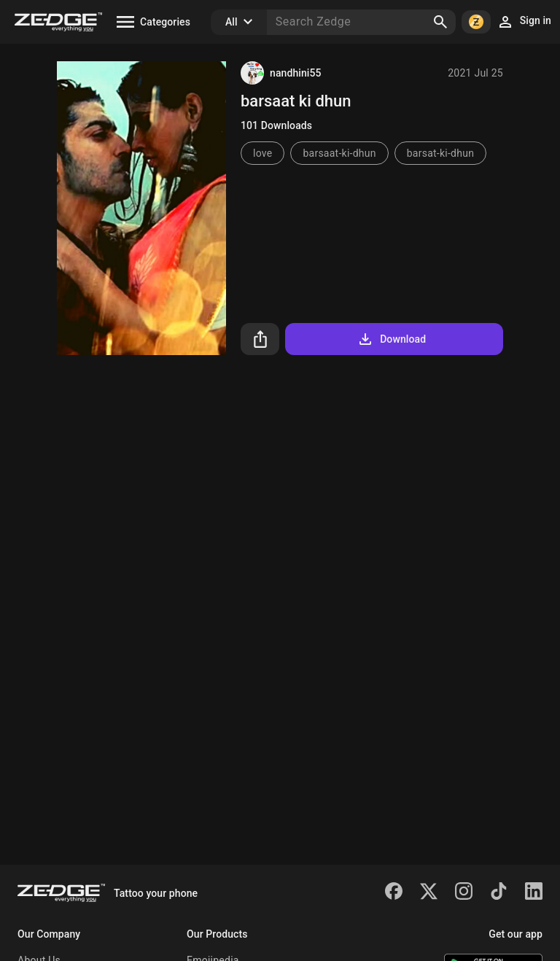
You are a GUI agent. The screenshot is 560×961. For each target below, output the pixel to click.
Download (391, 339)
